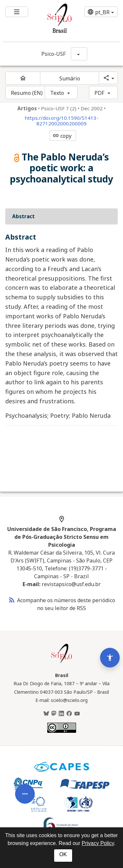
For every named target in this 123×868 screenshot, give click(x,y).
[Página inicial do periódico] (23, 78)
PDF (99, 93)
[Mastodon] (54, 714)
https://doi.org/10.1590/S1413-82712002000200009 (61, 121)
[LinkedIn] (61, 714)
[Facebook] (69, 714)
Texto (57, 93)
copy (62, 136)
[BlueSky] (46, 714)
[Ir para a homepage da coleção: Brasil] (52, 21)
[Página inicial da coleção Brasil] (62, 662)
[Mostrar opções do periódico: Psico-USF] (79, 54)
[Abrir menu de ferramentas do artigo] (25, 804)
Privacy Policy (98, 843)
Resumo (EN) (27, 93)
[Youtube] (77, 714)
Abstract (23, 216)
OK (63, 854)
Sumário (70, 78)
